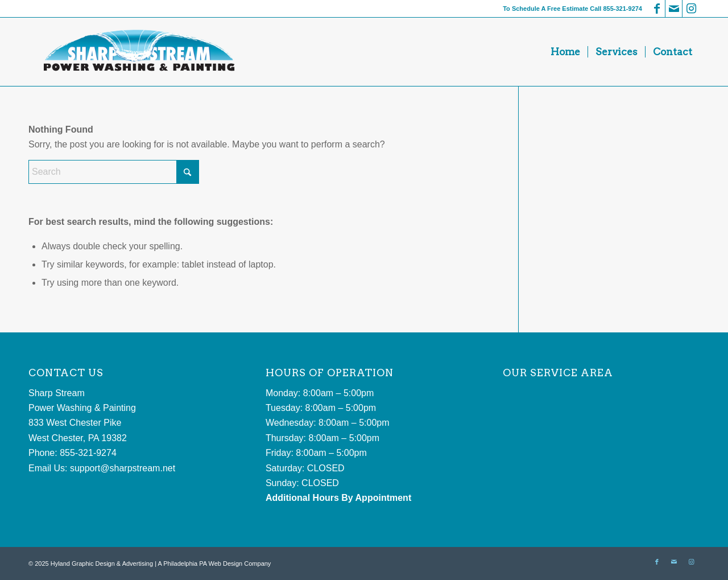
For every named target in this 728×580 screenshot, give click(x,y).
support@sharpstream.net (123, 468)
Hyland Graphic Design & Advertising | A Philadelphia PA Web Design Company (161, 563)
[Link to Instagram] (691, 9)
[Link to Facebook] (657, 9)
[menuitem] (565, 52)
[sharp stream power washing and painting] (138, 52)
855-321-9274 (622, 9)
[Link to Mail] (674, 9)
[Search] (114, 172)
